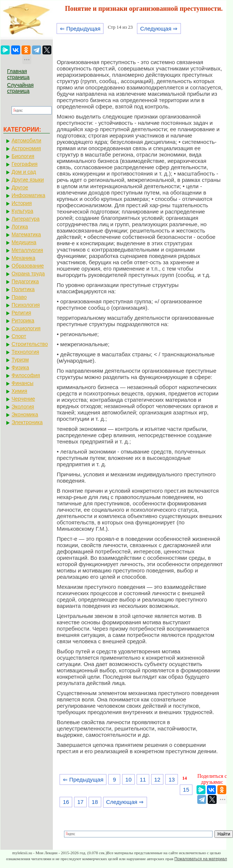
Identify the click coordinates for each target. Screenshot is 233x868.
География (25, 164)
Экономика (25, 414)
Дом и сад (24, 172)
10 (129, 779)
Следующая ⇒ (159, 29)
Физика (20, 367)
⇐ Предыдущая (80, 29)
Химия (19, 391)
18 (95, 802)
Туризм (20, 360)
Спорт (19, 336)
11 (143, 779)
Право (19, 297)
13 (172, 779)
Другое (20, 187)
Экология (23, 407)
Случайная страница (20, 88)
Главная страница (18, 74)
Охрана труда (28, 274)
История (22, 203)
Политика (23, 289)
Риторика (23, 321)
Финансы (23, 383)
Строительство (30, 344)
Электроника (27, 422)
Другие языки (28, 180)
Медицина (24, 242)
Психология (26, 305)
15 (186, 790)
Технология (25, 352)
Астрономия (26, 148)
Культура (22, 211)
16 (66, 802)
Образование (28, 266)
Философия (26, 375)
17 (81, 802)
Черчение (23, 399)
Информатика (28, 195)
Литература (25, 219)
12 (157, 779)
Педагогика (25, 281)
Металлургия (27, 250)
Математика (26, 234)
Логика (20, 227)
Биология (23, 156)
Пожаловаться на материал (200, 859)
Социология (26, 328)
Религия (21, 313)
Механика (23, 258)
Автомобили (26, 141)
